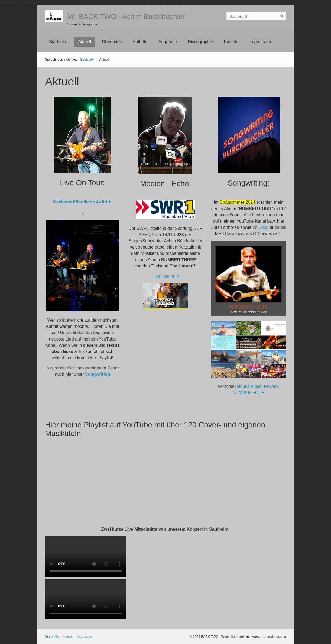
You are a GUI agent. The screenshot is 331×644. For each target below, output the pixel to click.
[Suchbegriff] (256, 16)
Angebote (168, 42)
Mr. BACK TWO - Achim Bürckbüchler (126, 16)
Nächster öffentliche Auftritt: (82, 202)
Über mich (112, 42)
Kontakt (231, 42)
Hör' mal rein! (166, 276)
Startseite (58, 42)
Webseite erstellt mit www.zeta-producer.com (254, 637)
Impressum (260, 42)
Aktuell (85, 42)
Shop (263, 227)
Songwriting (98, 374)
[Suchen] (282, 16)
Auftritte (140, 42)
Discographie (200, 42)
